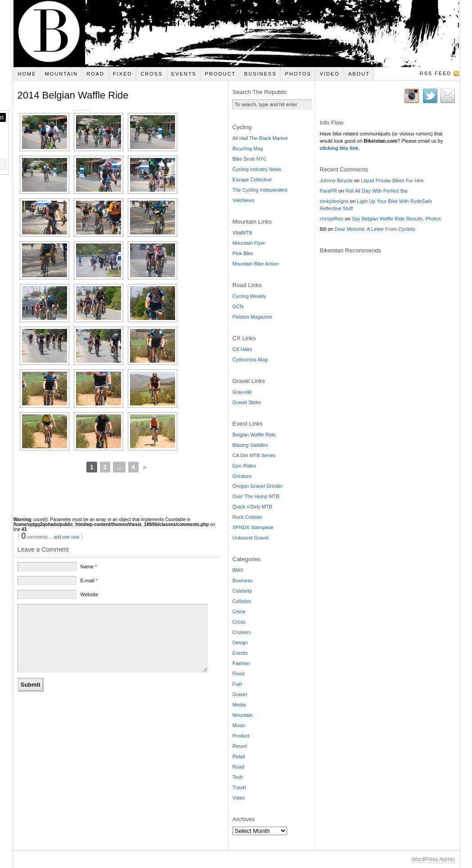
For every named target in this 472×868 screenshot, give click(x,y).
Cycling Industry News (257, 169)
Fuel (237, 684)
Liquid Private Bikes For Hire (392, 180)
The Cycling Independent (260, 190)
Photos (298, 74)
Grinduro (242, 476)
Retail (239, 756)
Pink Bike (243, 253)
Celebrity (242, 591)
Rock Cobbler (248, 517)
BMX (238, 570)
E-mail (89, 590)
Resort (240, 746)
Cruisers (242, 632)
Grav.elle (242, 392)
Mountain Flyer (249, 243)
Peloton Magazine (252, 317)
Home (27, 74)
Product (220, 74)
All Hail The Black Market (260, 138)
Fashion (241, 663)
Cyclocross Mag (250, 360)
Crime (239, 612)
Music (239, 725)
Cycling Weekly (249, 296)
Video (330, 74)
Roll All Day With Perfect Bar (376, 191)
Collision (242, 601)
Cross (151, 74)
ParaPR (329, 191)
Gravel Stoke (247, 402)
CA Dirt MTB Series (254, 455)
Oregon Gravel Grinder (258, 486)
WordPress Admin (433, 859)
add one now (66, 546)
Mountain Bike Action (256, 264)
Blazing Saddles (250, 445)
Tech (238, 777)
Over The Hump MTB (256, 496)
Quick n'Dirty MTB (252, 507)
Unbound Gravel (251, 538)
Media (239, 705)
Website (89, 604)
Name (88, 576)
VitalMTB (243, 233)
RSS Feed (435, 73)
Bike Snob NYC (250, 159)
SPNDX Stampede (253, 527)
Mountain (61, 74)
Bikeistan (236, 34)
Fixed (122, 74)
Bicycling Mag (248, 148)
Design (240, 643)
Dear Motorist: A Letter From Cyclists (375, 229)
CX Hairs (243, 349)
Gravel (240, 694)
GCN (238, 306)
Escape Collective (252, 180)
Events (184, 74)
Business (261, 74)
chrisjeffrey (332, 219)
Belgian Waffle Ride (254, 435)
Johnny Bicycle (336, 180)
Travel (239, 787)
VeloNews (244, 200)
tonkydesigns (334, 201)
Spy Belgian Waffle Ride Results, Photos (396, 219)
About (359, 74)
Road (95, 74)
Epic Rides (245, 466)
